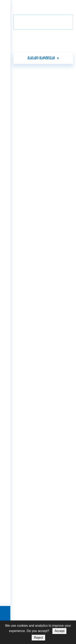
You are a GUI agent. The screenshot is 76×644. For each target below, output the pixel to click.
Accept (59, 631)
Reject (38, 638)
